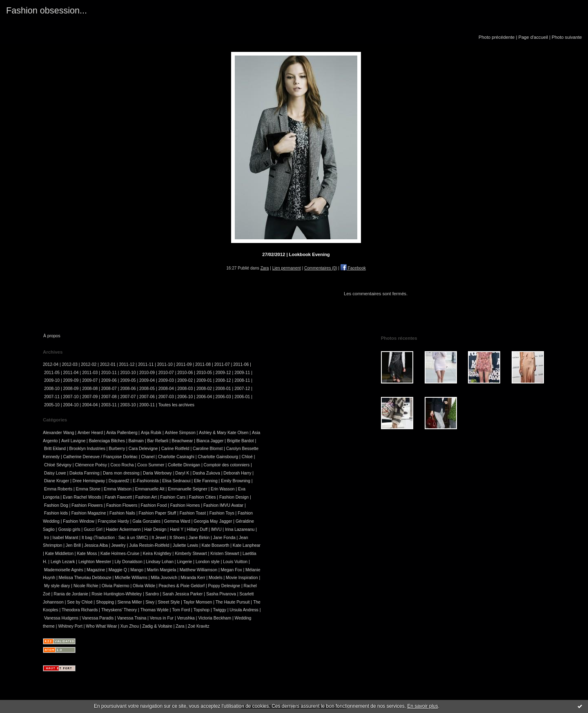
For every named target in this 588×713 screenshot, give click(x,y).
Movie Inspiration (242, 578)
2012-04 (51, 364)
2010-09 (147, 373)
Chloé (247, 457)
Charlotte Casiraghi (176, 457)
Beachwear (182, 441)
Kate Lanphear (247, 545)
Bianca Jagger (210, 441)
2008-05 (147, 389)
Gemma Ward (177, 521)
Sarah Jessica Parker (183, 594)
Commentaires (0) (321, 268)
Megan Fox (232, 570)
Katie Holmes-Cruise (120, 554)
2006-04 (204, 397)
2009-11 (242, 373)
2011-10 (165, 364)
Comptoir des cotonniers (227, 465)
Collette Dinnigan (184, 465)
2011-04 (71, 373)
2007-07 (128, 397)
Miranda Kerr (193, 578)
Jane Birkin (199, 538)
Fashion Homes (185, 505)
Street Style (169, 602)
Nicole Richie (86, 586)
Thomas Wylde (155, 610)
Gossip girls (69, 529)
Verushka (186, 618)
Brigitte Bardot (241, 441)
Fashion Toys (222, 513)
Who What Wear (101, 626)
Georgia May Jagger (213, 521)
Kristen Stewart (225, 554)
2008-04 (166, 389)
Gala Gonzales (146, 521)
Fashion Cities (203, 497)
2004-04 (90, 405)
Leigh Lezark (63, 562)
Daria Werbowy (157, 473)
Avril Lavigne (73, 441)
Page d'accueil (533, 37)
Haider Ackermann (123, 529)
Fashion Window (79, 521)
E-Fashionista (146, 481)
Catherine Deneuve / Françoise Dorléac (101, 457)
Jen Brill (73, 545)
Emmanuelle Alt (149, 489)
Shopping (105, 602)
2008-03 (185, 389)
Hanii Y (177, 529)
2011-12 (127, 364)
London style (208, 562)
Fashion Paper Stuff (158, 513)
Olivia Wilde (144, 586)
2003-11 (109, 405)
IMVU (216, 529)
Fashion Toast (193, 513)
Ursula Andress (244, 610)
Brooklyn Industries (87, 449)
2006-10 (185, 397)
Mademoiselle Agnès (64, 570)
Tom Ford (181, 610)
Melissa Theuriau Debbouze (85, 578)
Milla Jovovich (164, 578)
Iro (47, 538)
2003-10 (128, 405)
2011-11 (146, 364)
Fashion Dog (56, 505)
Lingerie (184, 562)
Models (216, 578)
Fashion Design (234, 497)
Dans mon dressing (121, 473)
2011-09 (184, 364)
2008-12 (223, 380)
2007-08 (109, 397)
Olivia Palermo (116, 586)
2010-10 (128, 373)
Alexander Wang (58, 433)
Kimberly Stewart (191, 554)
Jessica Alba (96, 545)
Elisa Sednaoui (176, 481)
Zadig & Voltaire (157, 626)
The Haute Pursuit (233, 602)
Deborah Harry (237, 473)
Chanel (148, 457)
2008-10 (52, 389)
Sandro (152, 594)
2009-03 (166, 380)
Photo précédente (497, 37)
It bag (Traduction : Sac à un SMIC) (115, 538)
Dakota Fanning (84, 473)
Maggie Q (118, 570)
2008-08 (90, 389)
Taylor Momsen (198, 602)
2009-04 (147, 380)
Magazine (96, 570)
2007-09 (90, 397)
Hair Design (155, 529)
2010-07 (166, 373)
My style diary (57, 586)
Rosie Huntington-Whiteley (117, 594)
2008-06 (128, 389)
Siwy (150, 602)
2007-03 (166, 397)
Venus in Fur (162, 618)
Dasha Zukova (206, 473)
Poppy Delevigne (224, 586)
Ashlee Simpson (180, 433)
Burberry (117, 449)
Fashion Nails (122, 513)
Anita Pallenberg (122, 433)
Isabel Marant (66, 538)
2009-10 (52, 380)
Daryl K (182, 473)
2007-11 (52, 397)
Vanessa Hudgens (61, 618)
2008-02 (204, 389)
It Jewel (159, 538)
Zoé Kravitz (199, 626)
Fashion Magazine (89, 513)
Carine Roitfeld (175, 449)
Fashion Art (146, 497)
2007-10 (71, 397)
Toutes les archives (176, 405)
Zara (265, 268)
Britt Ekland (55, 449)
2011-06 (241, 364)
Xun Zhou (130, 626)
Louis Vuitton (235, 562)
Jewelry (119, 545)
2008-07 (109, 389)
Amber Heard (90, 433)
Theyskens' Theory (119, 610)
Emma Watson (118, 489)
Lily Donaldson (129, 562)
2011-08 (203, 364)
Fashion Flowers (87, 505)
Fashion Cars (173, 497)
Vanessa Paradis (98, 618)
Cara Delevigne (143, 449)
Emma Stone (88, 489)
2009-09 (71, 380)
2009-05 (128, 380)
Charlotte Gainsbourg (218, 457)
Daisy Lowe (55, 473)
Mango (137, 570)
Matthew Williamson (198, 570)
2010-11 (109, 373)
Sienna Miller (130, 602)
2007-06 (147, 397)
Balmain (136, 441)
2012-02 (89, 364)
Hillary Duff (197, 529)
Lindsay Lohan (160, 562)
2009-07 (90, 380)
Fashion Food (154, 505)
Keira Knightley (157, 554)
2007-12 (242, 389)
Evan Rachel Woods (82, 497)
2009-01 (204, 380)
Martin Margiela (162, 570)
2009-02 (185, 380)
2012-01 (108, 364)
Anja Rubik (151, 433)
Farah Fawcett (118, 497)
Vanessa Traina (132, 618)
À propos (52, 336)
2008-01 (223, 389)
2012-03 (70, 364)
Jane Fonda (224, 538)
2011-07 (222, 364)
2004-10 (71, 405)
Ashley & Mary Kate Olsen (224, 433)
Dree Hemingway (89, 481)
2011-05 (52, 373)
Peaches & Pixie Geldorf (182, 586)
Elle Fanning (206, 481)
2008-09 (71, 389)
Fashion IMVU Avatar (223, 505)
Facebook (353, 268)
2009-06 (109, 380)
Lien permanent (287, 268)
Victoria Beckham (215, 618)
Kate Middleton (59, 554)
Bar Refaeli (158, 441)
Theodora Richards (80, 610)
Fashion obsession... (47, 10)
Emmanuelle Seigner (187, 489)
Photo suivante (567, 37)
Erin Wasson (223, 489)
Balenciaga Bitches (107, 441)
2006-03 (223, 397)
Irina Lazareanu (240, 529)
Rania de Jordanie (71, 594)
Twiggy (220, 610)
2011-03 (90, 373)
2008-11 (242, 380)
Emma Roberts (58, 489)
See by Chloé (80, 602)
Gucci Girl (93, 529)
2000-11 (147, 405)
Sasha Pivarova (221, 594)
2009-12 (223, 373)
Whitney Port (70, 626)
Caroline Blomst (208, 449)
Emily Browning (236, 481)
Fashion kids (56, 513)
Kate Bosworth (216, 545)
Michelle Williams (131, 578)
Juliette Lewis (185, 545)
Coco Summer (151, 465)
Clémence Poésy (91, 465)
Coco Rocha (122, 465)
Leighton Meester (95, 562)
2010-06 (185, 373)
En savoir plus (422, 706)
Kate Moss (87, 554)
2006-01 (242, 397)
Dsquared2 (119, 481)
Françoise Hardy (114, 521)
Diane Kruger (57, 481)
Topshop (202, 610)
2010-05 (204, 373)
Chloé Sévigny (58, 465)
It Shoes (177, 538)
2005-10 (52, 405)
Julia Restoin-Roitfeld (149, 545)
